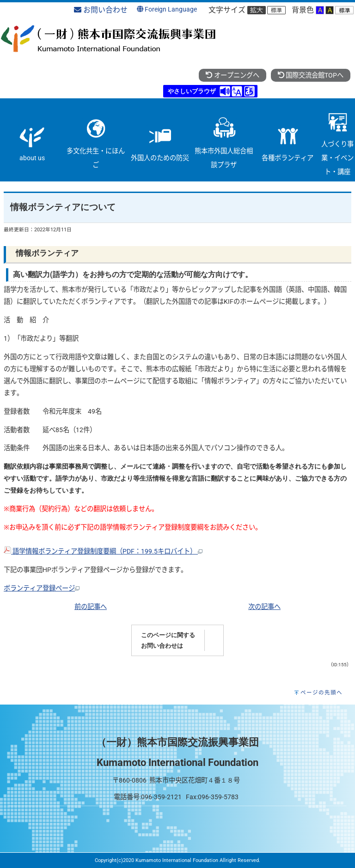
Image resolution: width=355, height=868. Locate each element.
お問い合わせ (101, 10)
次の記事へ (264, 607)
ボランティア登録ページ (42, 588)
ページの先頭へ (321, 693)
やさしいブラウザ (192, 91)
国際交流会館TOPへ (311, 75)
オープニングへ (232, 75)
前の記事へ (91, 607)
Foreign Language (167, 9)
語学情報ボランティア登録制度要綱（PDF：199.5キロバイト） (103, 552)
